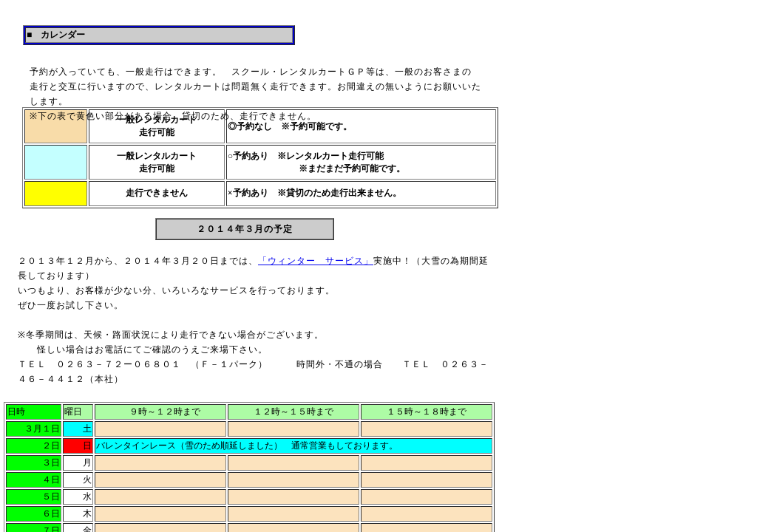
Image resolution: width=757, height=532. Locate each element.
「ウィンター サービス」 (316, 261)
